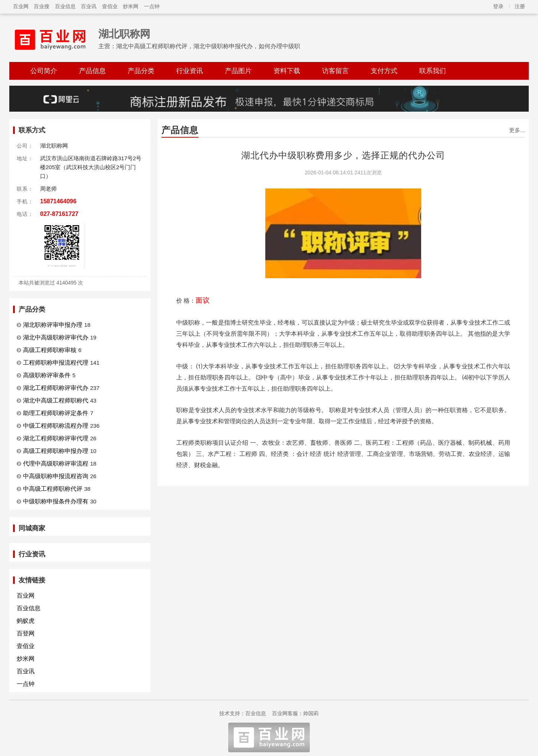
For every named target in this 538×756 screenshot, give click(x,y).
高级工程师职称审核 (50, 350)
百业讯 (89, 6)
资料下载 (287, 71)
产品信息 (92, 71)
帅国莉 (311, 713)
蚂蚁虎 (26, 621)
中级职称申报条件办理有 (56, 501)
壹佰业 (110, 6)
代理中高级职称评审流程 (56, 464)
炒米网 (131, 6)
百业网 (21, 6)
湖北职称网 (124, 34)
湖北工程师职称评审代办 (56, 388)
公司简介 (44, 71)
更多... (517, 130)
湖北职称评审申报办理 (53, 325)
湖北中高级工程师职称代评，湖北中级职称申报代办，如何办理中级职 (208, 46)
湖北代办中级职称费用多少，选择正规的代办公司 (343, 155)
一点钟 (152, 6)
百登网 (26, 633)
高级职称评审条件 (47, 375)
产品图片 (238, 71)
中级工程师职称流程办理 (56, 426)
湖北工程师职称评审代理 (56, 438)
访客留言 (335, 71)
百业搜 (42, 6)
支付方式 (384, 71)
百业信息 (65, 6)
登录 (498, 6)
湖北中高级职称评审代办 (56, 337)
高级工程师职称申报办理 (56, 451)
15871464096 (58, 201)
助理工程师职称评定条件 (56, 413)
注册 (520, 6)
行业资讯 (190, 71)
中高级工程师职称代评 (53, 489)
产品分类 (141, 71)
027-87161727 (59, 214)
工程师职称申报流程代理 (56, 363)
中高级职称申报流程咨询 (56, 476)
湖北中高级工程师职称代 (56, 400)
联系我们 (433, 71)
